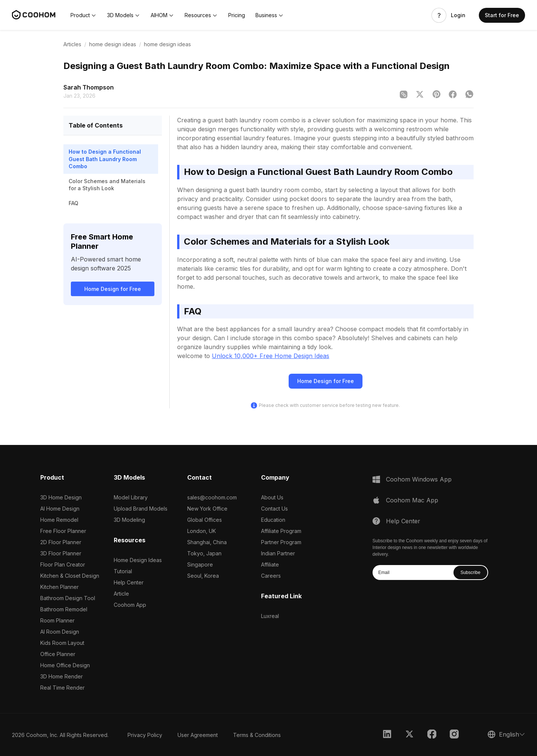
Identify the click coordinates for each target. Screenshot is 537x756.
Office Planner (58, 654)
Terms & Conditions (257, 735)
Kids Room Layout (62, 643)
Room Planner (57, 620)
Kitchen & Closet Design (70, 576)
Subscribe (470, 573)
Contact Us (274, 509)
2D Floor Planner (61, 542)
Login (458, 15)
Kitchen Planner (59, 587)
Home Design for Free (113, 289)
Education (273, 520)
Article (121, 594)
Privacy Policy (145, 735)
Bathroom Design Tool (68, 598)
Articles (72, 44)
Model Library (131, 497)
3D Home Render (62, 676)
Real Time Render (62, 688)
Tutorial (123, 571)
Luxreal (270, 616)
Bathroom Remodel (64, 609)
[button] (84, 15)
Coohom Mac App (412, 500)
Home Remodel (59, 520)
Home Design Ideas (138, 560)
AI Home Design (60, 509)
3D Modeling (129, 520)
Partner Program (281, 542)
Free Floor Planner (63, 531)
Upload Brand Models (141, 509)
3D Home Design (61, 497)
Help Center (129, 582)
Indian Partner (278, 553)
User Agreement (198, 735)
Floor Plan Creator (63, 564)
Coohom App (130, 605)
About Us (272, 497)
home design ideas (113, 44)
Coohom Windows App (419, 479)
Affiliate (270, 564)
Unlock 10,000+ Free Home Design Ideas (271, 356)
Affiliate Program (281, 531)
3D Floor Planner (61, 553)
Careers (271, 576)
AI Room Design (60, 632)
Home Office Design (65, 665)
